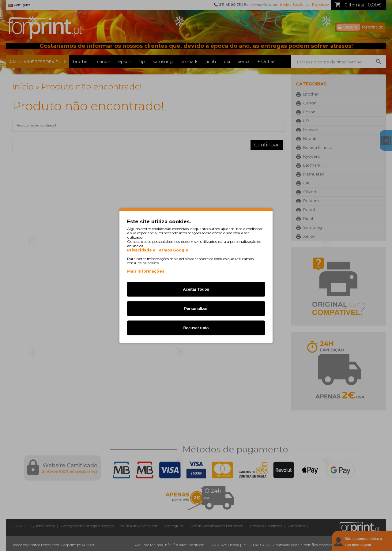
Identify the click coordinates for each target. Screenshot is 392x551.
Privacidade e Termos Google (158, 250)
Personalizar (196, 308)
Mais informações (146, 271)
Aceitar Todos (196, 289)
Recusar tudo (196, 328)
